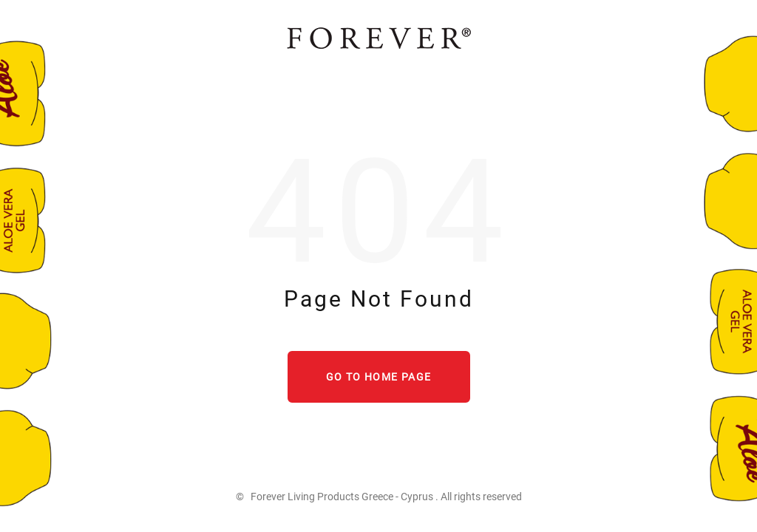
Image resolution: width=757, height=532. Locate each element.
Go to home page (379, 377)
